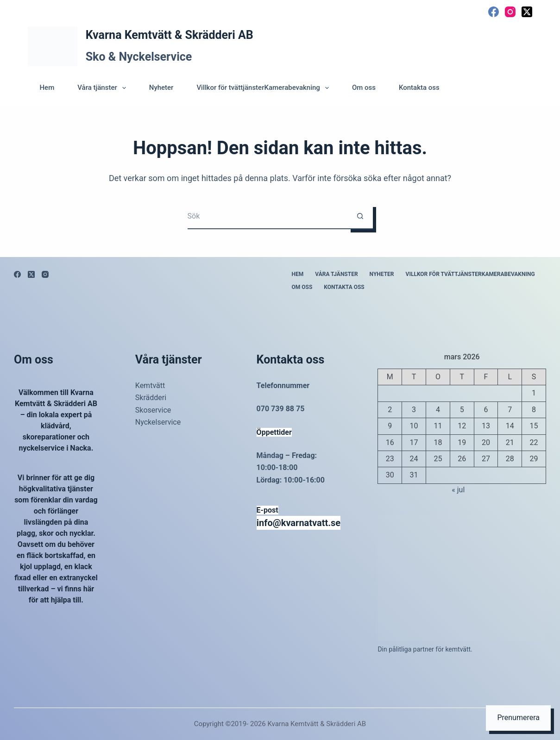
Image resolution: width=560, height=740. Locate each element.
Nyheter (161, 88)
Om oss (364, 88)
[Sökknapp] (360, 216)
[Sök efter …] (267, 216)
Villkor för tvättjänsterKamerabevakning (264, 88)
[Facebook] (494, 12)
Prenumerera (518, 718)
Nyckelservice (158, 422)
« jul (458, 490)
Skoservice (153, 410)
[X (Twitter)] (527, 12)
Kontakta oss (419, 88)
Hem (47, 88)
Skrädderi (151, 398)
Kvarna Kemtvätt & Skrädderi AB (170, 35)
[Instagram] (510, 12)
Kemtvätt (150, 386)
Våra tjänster (104, 88)
